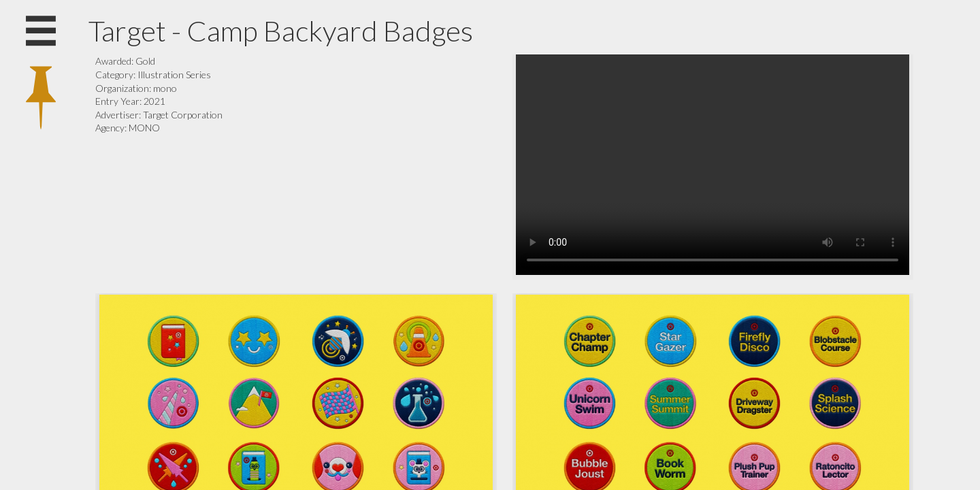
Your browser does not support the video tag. (713, 165)
